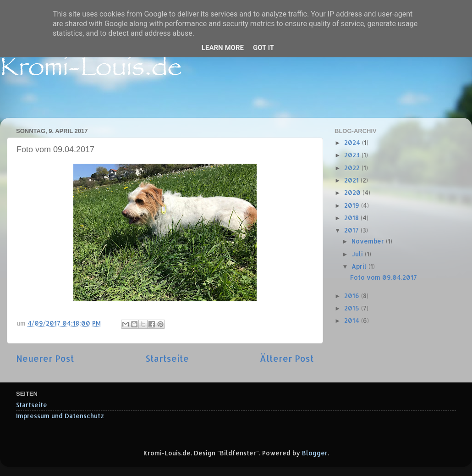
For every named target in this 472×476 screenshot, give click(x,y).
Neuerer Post (45, 358)
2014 (353, 320)
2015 (353, 308)
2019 (353, 205)
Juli (358, 254)
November (369, 241)
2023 (353, 155)
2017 (352, 230)
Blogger (315, 453)
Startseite (167, 358)
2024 (353, 142)
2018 (352, 218)
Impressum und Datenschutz (60, 416)
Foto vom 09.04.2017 (384, 277)
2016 (353, 296)
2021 (352, 180)
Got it (263, 48)
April (360, 266)
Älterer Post (287, 358)
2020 (353, 192)
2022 (353, 168)
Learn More (223, 48)
